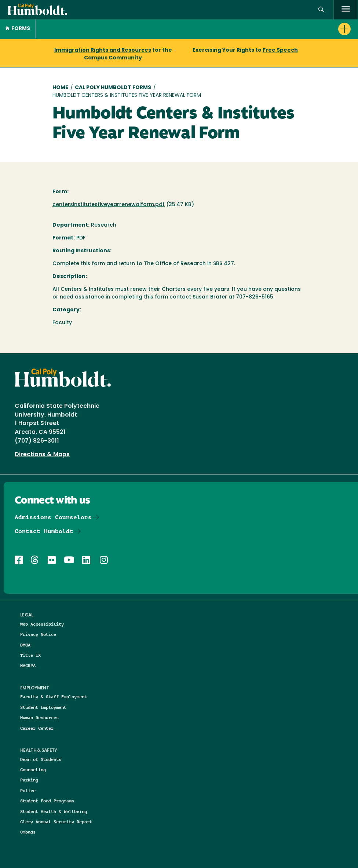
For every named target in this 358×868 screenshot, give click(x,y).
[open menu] (346, 10)
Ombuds (28, 832)
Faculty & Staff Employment (54, 697)
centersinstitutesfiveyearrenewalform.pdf (109, 205)
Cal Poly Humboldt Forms (113, 88)
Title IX (30, 655)
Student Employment (43, 707)
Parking (29, 780)
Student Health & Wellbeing (54, 811)
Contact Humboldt (44, 531)
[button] (321, 10)
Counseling (33, 770)
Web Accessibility (42, 624)
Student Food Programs (47, 801)
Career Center (37, 728)
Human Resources (39, 717)
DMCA (25, 645)
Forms (18, 29)
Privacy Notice (38, 634)
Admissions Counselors (53, 517)
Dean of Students (41, 759)
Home (60, 88)
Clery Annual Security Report (56, 822)
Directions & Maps (42, 455)
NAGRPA (28, 665)
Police (28, 790)
